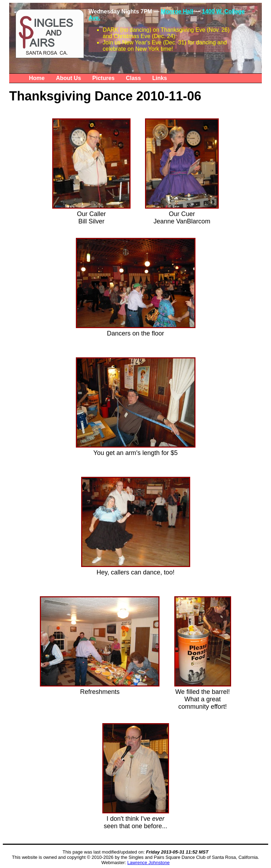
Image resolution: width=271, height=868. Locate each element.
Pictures (104, 78)
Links (159, 78)
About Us (68, 78)
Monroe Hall (177, 11)
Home (37, 78)
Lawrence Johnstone (149, 863)
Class (134, 78)
